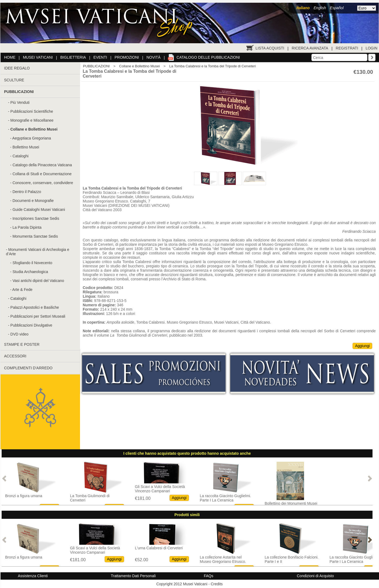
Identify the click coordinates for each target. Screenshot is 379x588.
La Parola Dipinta (27, 227)
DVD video (19, 334)
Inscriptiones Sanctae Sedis (36, 218)
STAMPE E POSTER (22, 344)
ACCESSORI (15, 356)
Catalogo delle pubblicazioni (208, 57)
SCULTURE (14, 80)
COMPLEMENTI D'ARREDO (28, 368)
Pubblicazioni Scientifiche (32, 111)
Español (337, 8)
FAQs (209, 576)
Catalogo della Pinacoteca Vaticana (42, 165)
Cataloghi (20, 156)
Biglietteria (73, 57)
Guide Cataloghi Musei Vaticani (39, 210)
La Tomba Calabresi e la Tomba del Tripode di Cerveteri (212, 66)
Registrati (347, 48)
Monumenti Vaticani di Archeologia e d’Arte (38, 252)
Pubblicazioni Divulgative (31, 325)
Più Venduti (20, 102)
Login (371, 48)
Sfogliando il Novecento (32, 263)
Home (10, 57)
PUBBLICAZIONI (96, 66)
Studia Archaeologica (30, 272)
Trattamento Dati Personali (133, 576)
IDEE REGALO (17, 68)
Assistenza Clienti (33, 576)
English (320, 8)
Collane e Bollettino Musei (139, 66)
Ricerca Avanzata (310, 48)
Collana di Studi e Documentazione (42, 174)
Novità (154, 57)
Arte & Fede (22, 290)
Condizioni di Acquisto (315, 576)
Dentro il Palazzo (27, 192)
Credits (217, 584)
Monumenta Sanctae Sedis (35, 236)
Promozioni (127, 57)
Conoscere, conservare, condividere (43, 183)
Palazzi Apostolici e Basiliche (35, 307)
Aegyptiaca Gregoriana (31, 138)
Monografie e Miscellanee (32, 120)
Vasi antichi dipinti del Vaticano (38, 281)
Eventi (100, 57)
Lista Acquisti (270, 48)
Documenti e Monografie (33, 201)
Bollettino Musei (26, 147)
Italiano (303, 8)
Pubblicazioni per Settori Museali (38, 316)
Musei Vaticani (38, 57)
